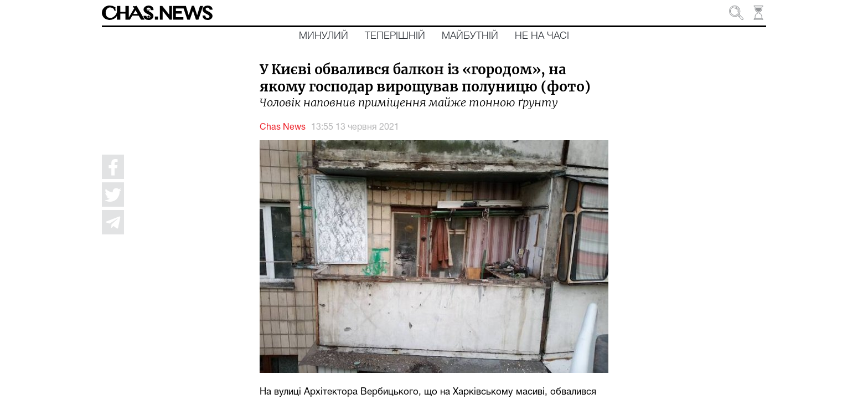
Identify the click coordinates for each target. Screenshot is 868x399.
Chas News (283, 127)
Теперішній (395, 36)
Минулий (324, 36)
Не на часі (542, 36)
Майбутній (470, 36)
